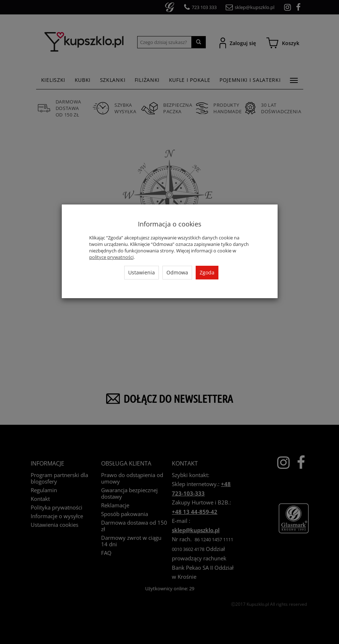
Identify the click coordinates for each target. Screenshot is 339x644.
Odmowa (177, 272)
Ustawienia (142, 272)
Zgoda (207, 272)
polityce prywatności (111, 257)
